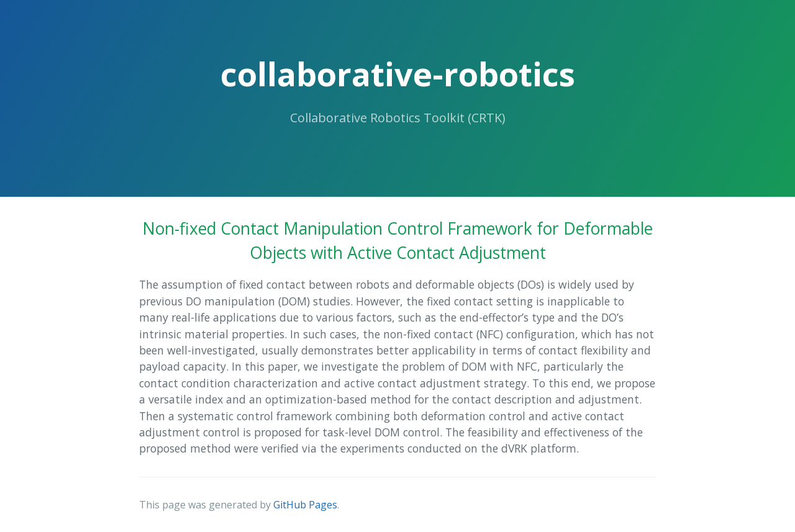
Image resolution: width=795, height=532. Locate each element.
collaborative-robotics (398, 74)
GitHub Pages (305, 505)
